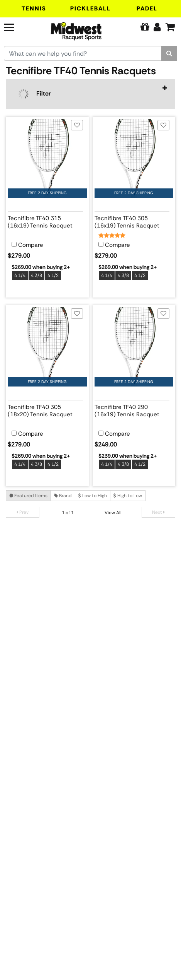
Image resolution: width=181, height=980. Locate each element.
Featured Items (28, 496)
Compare (31, 245)
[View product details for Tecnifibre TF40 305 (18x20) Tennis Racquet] (45, 409)
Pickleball (90, 9)
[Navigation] (17, 26)
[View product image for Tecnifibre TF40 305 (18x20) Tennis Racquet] (47, 347)
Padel (147, 9)
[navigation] (90, 94)
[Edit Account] (157, 27)
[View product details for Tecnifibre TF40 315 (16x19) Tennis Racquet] (45, 221)
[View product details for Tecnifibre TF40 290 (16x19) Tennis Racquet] (132, 409)
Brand (63, 496)
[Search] (169, 53)
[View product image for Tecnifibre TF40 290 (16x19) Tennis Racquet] (134, 347)
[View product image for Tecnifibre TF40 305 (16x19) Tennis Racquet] (134, 158)
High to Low (128, 496)
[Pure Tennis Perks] (145, 27)
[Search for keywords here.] (83, 53)
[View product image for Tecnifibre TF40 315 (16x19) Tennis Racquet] (47, 158)
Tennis (34, 9)
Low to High (93, 496)
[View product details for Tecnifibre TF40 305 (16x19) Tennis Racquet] (132, 221)
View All (113, 513)
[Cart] (170, 27)
